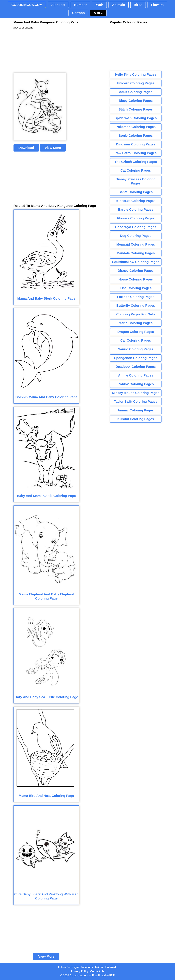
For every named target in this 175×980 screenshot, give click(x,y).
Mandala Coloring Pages (136, 253)
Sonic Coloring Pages (136, 136)
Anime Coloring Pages (136, 375)
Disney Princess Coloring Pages (136, 181)
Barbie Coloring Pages (136, 210)
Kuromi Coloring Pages (136, 419)
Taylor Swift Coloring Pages (136, 402)
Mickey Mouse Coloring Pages (136, 393)
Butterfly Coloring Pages (136, 306)
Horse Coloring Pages (136, 279)
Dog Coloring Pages (136, 236)
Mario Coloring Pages (136, 323)
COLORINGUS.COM (27, 5)
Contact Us (97, 971)
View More (53, 148)
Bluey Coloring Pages (136, 101)
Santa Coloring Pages (136, 192)
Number (81, 5)
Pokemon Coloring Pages (136, 127)
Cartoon (78, 13)
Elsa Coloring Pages (136, 288)
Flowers (157, 5)
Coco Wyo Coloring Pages (136, 227)
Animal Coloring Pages (136, 410)
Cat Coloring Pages (136, 170)
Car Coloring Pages (136, 340)
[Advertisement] (38, 51)
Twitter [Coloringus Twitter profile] (99, 967)
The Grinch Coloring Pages (136, 162)
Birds (138, 5)
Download (26, 148)
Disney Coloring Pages (136, 271)
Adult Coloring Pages (136, 92)
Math (99, 5)
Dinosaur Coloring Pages (136, 144)
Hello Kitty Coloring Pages (136, 74)
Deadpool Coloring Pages (136, 367)
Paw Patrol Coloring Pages (136, 153)
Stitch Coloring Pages (136, 109)
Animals (119, 5)
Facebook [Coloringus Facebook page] (87, 967)
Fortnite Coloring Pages (136, 297)
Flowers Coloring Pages (136, 218)
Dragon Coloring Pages (136, 332)
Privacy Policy (80, 971)
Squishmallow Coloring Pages (136, 262)
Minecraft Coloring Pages (136, 201)
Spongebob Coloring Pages (136, 358)
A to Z (98, 13)
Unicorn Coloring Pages (136, 83)
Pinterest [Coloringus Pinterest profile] (110, 967)
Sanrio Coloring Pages (136, 349)
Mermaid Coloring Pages (136, 244)
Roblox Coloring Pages (136, 384)
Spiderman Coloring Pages (136, 118)
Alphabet (58, 5)
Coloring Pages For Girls (136, 314)
